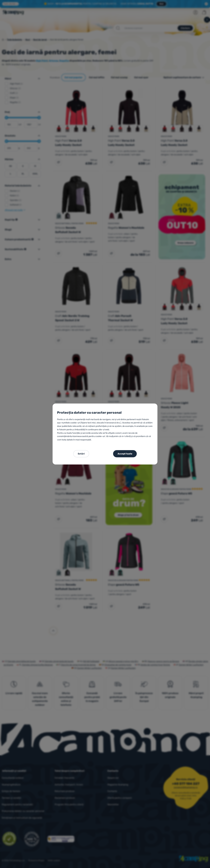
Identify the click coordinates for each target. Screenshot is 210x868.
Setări (81, 454)
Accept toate (125, 454)
